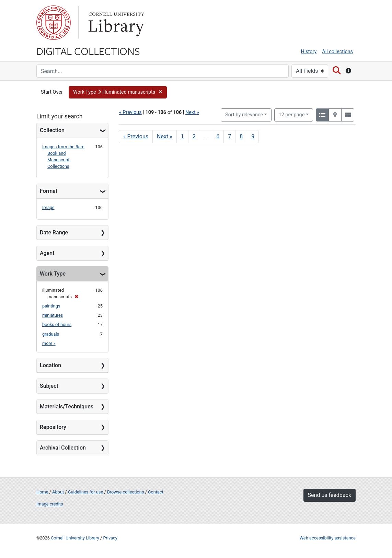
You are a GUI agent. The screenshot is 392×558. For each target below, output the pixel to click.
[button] (118, 92)
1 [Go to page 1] (182, 136)
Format (49, 191)
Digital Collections (88, 51)
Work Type (53, 274)
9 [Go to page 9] (253, 136)
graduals (51, 334)
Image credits (50, 504)
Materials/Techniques (67, 406)
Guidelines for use (85, 492)
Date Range (54, 232)
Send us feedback (330, 495)
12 (292, 114)
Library (115, 23)
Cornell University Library (75, 538)
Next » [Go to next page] (165, 136)
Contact (156, 492)
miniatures (53, 315)
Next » (192, 112)
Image (48, 207)
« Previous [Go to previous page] (136, 136)
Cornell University (54, 23)
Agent (47, 253)
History (309, 52)
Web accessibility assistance (328, 538)
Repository (53, 427)
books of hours (57, 324)
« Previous (130, 112)
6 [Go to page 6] (218, 136)
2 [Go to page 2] (194, 136)
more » (49, 343)
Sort (244, 115)
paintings (51, 306)
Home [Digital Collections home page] (42, 492)
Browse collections (126, 492)
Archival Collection (63, 448)
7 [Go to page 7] (229, 136)
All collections (337, 52)
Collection (52, 130)
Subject (49, 386)
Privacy (110, 538)
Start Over (52, 92)
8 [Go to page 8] (241, 136)
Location (50, 365)
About (58, 492)
